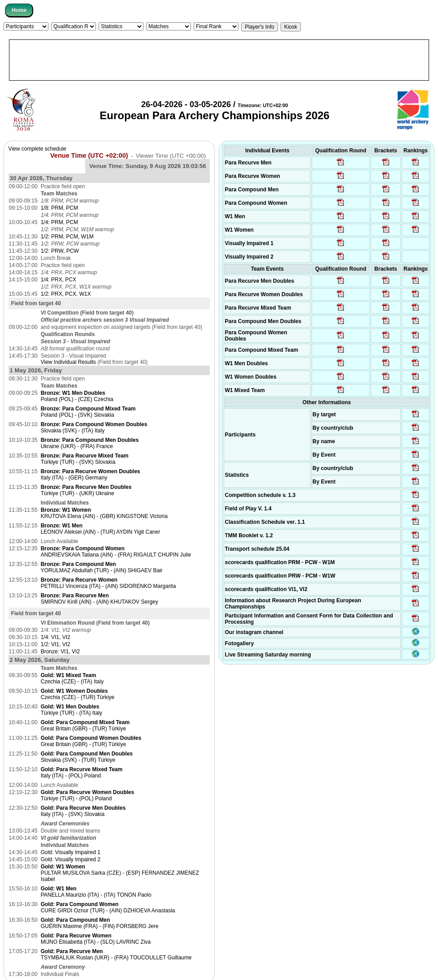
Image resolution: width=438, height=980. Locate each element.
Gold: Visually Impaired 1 (71, 852)
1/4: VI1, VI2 (56, 637)
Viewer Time (171, 156)
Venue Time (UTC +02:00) (89, 155)
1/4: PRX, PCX (59, 280)
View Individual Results (68, 362)
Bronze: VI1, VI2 (60, 652)
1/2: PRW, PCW (60, 251)
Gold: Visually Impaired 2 (71, 859)
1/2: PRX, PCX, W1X (66, 294)
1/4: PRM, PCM (59, 222)
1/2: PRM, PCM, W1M (67, 237)
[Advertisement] (219, 60)
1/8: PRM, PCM (59, 208)
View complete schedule (37, 149)
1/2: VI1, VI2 (56, 644)
